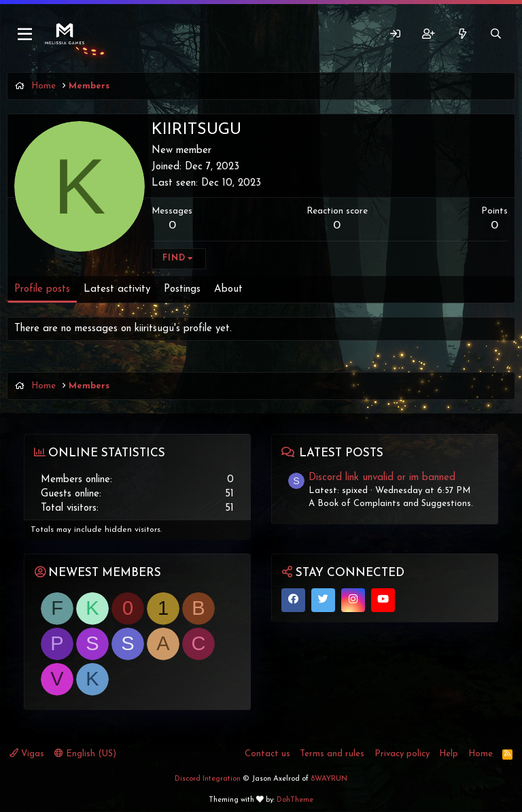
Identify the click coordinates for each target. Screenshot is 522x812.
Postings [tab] (182, 289)
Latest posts (341, 453)
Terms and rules (332, 754)
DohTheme (295, 800)
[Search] (496, 34)
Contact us (267, 754)
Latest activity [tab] (117, 289)
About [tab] (228, 289)
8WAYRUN (329, 779)
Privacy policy (402, 754)
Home (481, 754)
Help (449, 754)
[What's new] (462, 34)
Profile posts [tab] (42, 289)
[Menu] (25, 35)
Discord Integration (208, 779)
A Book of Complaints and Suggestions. (391, 504)
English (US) (85, 754)
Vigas (27, 754)
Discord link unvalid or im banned (382, 478)
